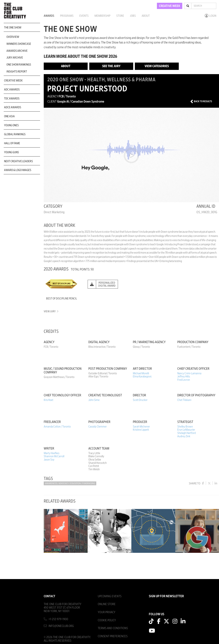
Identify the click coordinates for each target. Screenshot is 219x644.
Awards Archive (17, 51)
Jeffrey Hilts (184, 376)
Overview (13, 37)
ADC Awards (12, 90)
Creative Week (13, 81)
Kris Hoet (49, 400)
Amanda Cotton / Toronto (57, 427)
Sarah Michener (141, 427)
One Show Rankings (19, 65)
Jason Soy (49, 460)
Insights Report (17, 72)
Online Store (107, 604)
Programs (67, 16)
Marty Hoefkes (52, 453)
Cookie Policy (107, 620)
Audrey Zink (184, 436)
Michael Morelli (141, 373)
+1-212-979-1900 (58, 619)
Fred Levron (184, 380)
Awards (49, 16)
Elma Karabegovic (142, 376)
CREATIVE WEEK (170, 6)
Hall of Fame (12, 143)
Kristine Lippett (141, 430)
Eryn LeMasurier (186, 430)
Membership (102, 16)
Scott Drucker (140, 400)
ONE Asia (9, 116)
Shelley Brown (185, 427)
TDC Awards (12, 99)
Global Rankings (15, 134)
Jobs (133, 16)
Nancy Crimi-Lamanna (189, 373)
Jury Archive (15, 58)
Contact (50, 596)
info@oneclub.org (61, 626)
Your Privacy (107, 612)
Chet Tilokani (184, 400)
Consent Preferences (113, 636)
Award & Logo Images (18, 170)
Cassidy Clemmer (98, 427)
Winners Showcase (19, 44)
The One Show (13, 28)
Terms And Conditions (113, 628)
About (146, 16)
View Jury (51, 311)
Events (84, 16)
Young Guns (11, 152)
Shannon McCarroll (54, 456)
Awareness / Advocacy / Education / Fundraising (70, 484)
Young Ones (11, 125)
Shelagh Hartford (186, 433)
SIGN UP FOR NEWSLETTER (166, 596)
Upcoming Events (110, 596)
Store (120, 16)
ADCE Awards (13, 107)
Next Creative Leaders (18, 161)
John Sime (94, 400)
